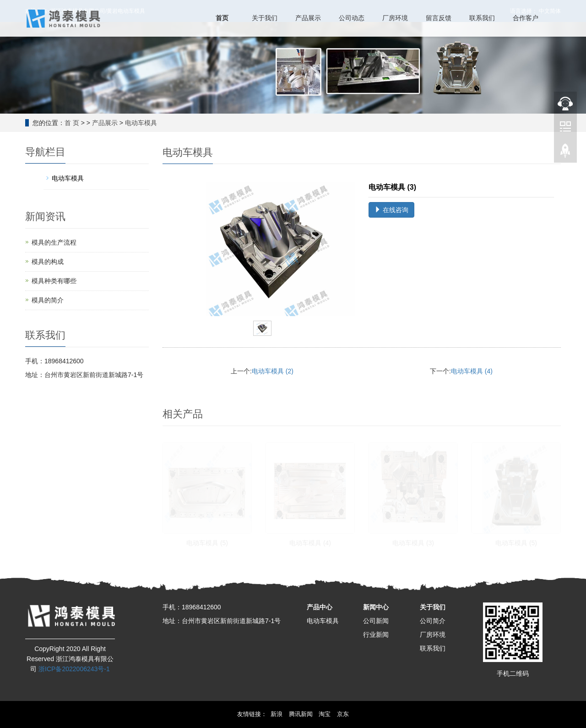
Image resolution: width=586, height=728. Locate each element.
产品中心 (320, 607)
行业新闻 (376, 635)
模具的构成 (48, 262)
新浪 (277, 714)
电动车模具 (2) (273, 371)
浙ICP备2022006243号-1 (74, 669)
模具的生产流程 (54, 242)
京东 (343, 714)
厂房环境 (433, 635)
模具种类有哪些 (54, 281)
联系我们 (433, 648)
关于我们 (433, 607)
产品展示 (105, 123)
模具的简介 (48, 300)
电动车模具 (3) (413, 543)
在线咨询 (391, 210)
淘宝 (325, 714)
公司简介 (433, 621)
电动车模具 (141, 123)
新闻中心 (376, 607)
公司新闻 (376, 621)
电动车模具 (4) (472, 371)
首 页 (72, 123)
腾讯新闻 (301, 714)
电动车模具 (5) (207, 543)
